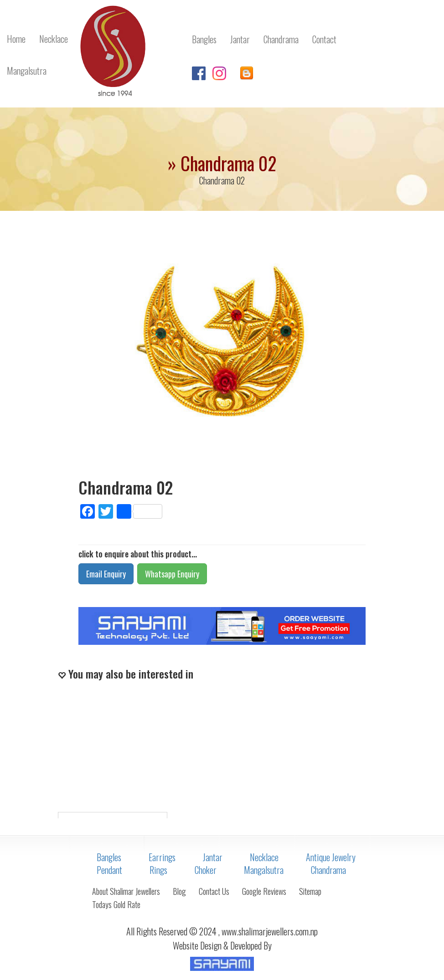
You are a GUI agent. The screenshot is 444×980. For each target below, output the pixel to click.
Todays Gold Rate (116, 904)
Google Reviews (264, 891)
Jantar (213, 857)
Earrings (162, 857)
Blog (179, 891)
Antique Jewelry (331, 857)
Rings (158, 870)
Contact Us (214, 891)
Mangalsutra (264, 870)
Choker (206, 870)
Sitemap (310, 891)
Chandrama (328, 870)
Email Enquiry (106, 574)
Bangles (109, 857)
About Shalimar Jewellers (126, 891)
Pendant (109, 870)
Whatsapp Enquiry (172, 574)
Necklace (264, 857)
